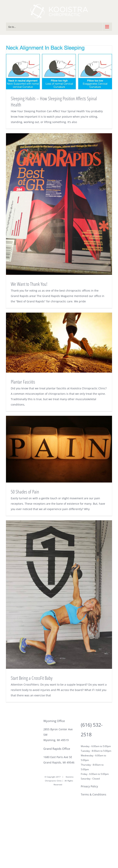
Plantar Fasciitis (23, 382)
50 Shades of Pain (25, 492)
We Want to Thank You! (29, 284)
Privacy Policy (89, 786)
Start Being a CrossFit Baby (32, 678)
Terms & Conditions (94, 794)
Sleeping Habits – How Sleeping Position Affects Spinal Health (54, 101)
